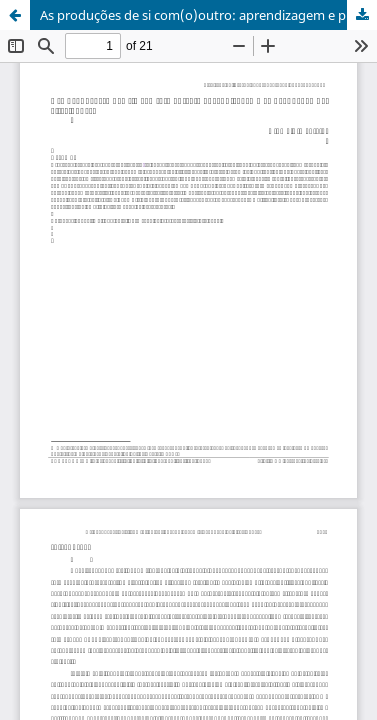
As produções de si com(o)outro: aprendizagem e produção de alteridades (208, 15)
